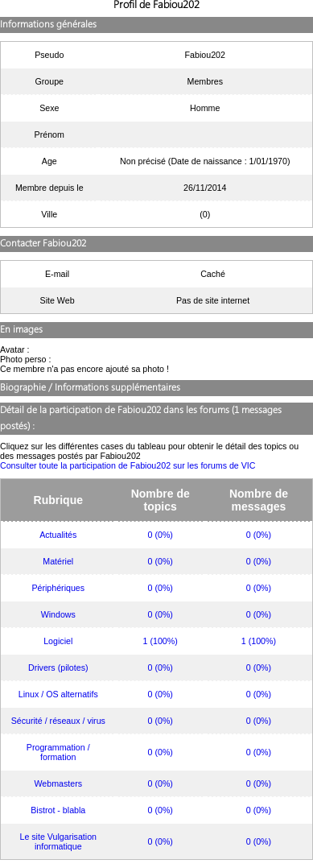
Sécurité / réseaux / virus (58, 721)
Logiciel (58, 641)
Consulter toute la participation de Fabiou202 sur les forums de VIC (128, 465)
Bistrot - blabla (58, 810)
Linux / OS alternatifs (58, 694)
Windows (58, 614)
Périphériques (58, 588)
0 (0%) (161, 535)
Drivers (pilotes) (58, 668)
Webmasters (58, 783)
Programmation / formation (58, 752)
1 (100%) (161, 641)
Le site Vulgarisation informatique (58, 841)
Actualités (58, 535)
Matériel (58, 561)
